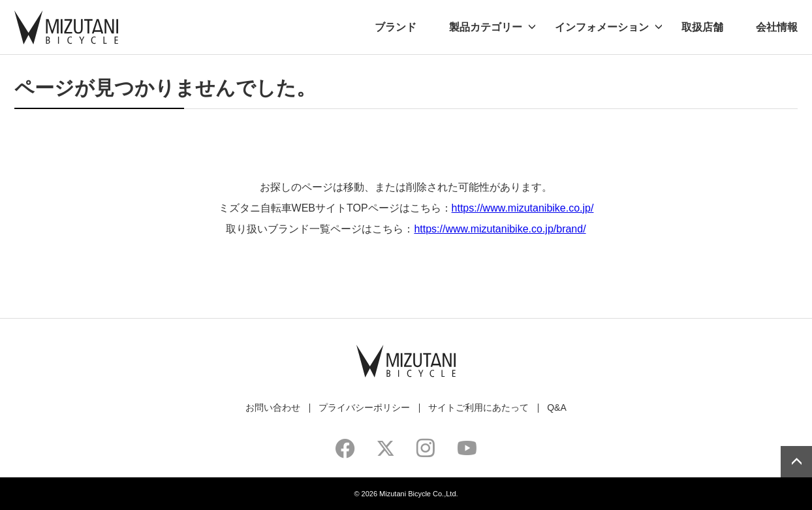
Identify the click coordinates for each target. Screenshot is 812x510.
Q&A (557, 407)
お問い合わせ (273, 407)
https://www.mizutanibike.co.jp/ (523, 208)
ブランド (396, 27)
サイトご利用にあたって (478, 407)
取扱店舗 (702, 27)
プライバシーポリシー (364, 407)
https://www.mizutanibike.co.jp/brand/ (500, 229)
